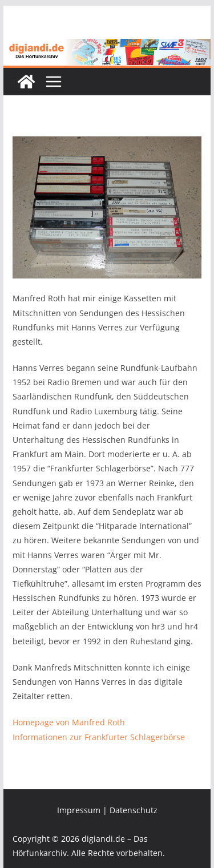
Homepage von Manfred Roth (69, 722)
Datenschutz (134, 810)
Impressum (79, 810)
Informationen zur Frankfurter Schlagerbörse (99, 737)
